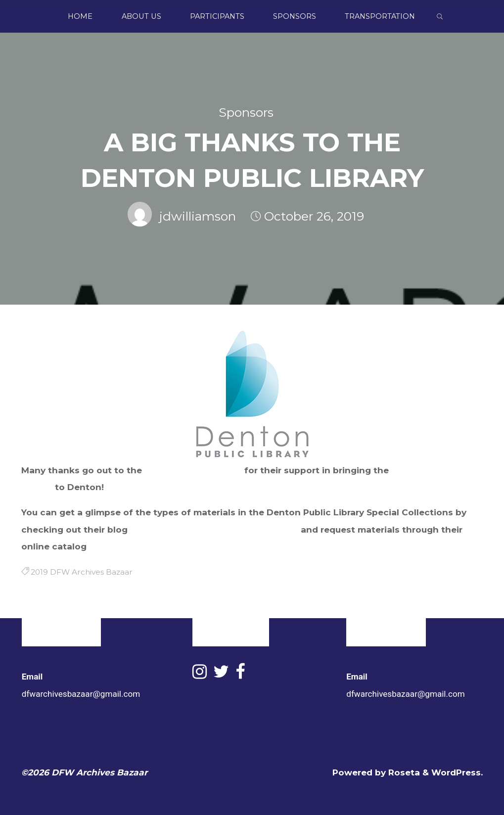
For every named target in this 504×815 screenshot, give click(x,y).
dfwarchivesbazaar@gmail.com (81, 694)
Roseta (403, 772)
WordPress (456, 772)
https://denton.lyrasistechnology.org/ (173, 546)
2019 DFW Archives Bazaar (82, 572)
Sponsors (246, 112)
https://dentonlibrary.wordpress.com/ (214, 529)
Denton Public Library (193, 470)
